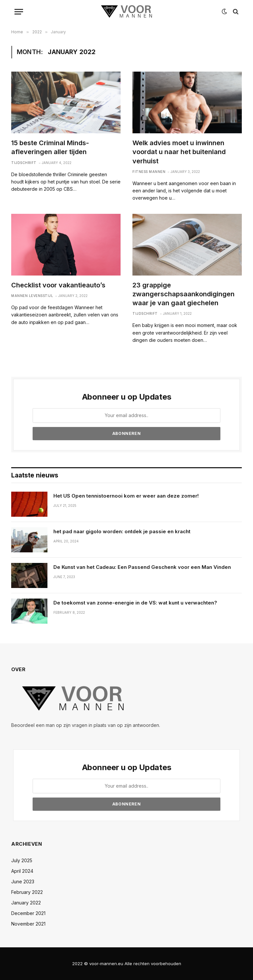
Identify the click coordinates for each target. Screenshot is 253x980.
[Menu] (19, 12)
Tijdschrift (24, 163)
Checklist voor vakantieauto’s (58, 285)
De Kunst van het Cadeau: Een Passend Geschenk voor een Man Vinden (142, 567)
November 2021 (28, 924)
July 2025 (22, 860)
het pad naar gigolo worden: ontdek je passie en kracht (122, 531)
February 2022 (27, 892)
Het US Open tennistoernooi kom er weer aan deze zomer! (126, 496)
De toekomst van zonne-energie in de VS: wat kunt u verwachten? (135, 603)
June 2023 (23, 882)
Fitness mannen (149, 172)
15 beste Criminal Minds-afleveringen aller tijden (50, 147)
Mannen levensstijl (32, 296)
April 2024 (22, 871)
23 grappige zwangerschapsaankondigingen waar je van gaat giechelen (183, 294)
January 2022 (26, 903)
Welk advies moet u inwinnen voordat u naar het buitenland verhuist (179, 152)
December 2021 (28, 913)
